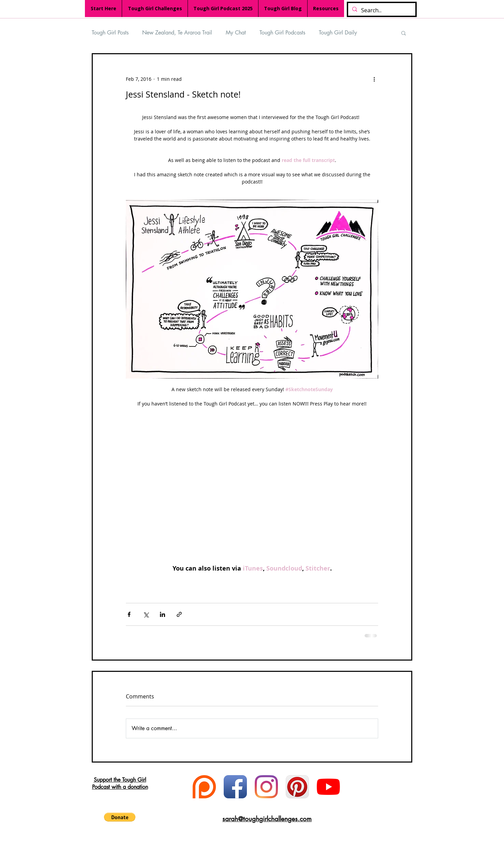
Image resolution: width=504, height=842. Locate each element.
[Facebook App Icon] (235, 787)
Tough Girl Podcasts (282, 33)
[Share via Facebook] (129, 614)
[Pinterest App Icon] (297, 787)
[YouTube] (328, 787)
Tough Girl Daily (338, 33)
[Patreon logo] (204, 787)
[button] (404, 33)
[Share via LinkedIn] (162, 614)
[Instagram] (266, 787)
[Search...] (381, 10)
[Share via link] (179, 614)
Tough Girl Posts (110, 33)
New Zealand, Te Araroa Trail (177, 33)
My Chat (236, 33)
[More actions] (374, 79)
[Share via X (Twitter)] (146, 614)
